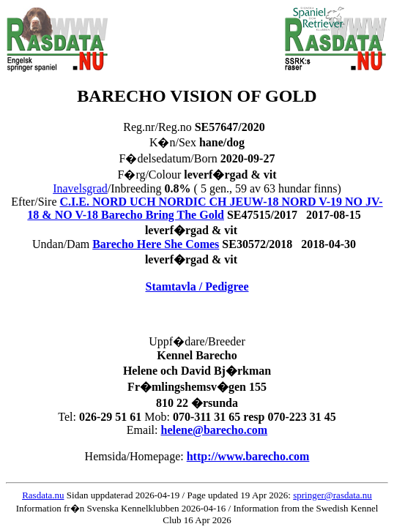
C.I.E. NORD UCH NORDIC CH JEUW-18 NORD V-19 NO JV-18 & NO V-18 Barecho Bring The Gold (205, 208)
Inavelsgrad (80, 188)
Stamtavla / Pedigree (197, 286)
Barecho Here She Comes (156, 244)
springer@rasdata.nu (332, 495)
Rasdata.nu (43, 495)
